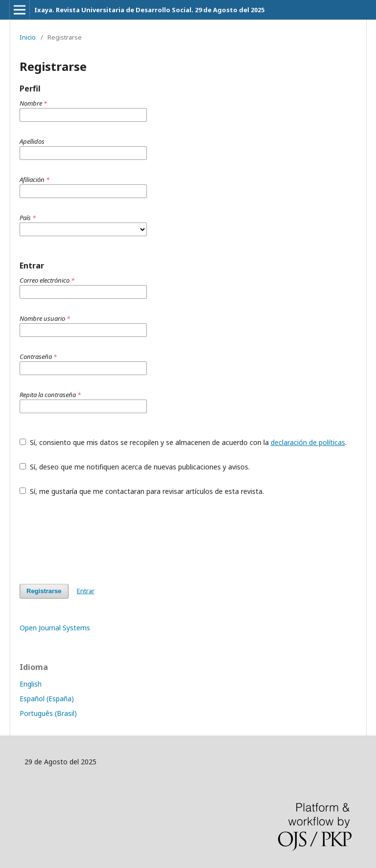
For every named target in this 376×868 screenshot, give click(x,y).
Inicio (28, 37)
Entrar (86, 591)
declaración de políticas (308, 442)
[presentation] (94, 540)
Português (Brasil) (48, 713)
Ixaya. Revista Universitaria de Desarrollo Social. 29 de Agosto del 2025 (149, 10)
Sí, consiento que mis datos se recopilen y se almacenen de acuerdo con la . (183, 442)
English (31, 684)
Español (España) (47, 699)
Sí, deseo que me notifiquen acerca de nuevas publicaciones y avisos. (135, 467)
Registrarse (44, 591)
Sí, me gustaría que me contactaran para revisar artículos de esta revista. (142, 491)
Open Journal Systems (55, 628)
